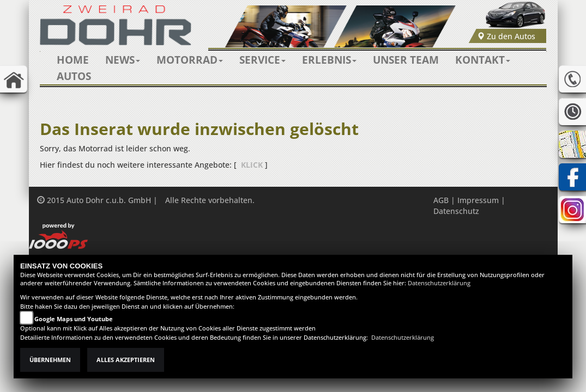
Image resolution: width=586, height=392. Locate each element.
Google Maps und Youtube (74, 319)
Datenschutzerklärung (439, 283)
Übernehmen (50, 360)
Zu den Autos (506, 36)
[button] (123, 60)
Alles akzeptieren (126, 360)
